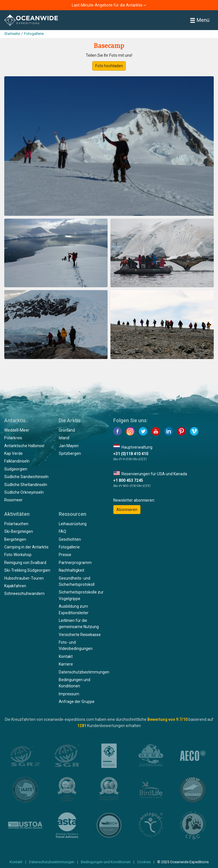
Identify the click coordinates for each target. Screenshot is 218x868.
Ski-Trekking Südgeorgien (27, 570)
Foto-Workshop (18, 555)
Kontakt (66, 656)
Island (64, 438)
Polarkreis (13, 438)
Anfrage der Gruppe (77, 702)
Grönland (67, 430)
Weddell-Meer (17, 430)
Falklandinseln (17, 461)
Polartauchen (16, 524)
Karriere (66, 664)
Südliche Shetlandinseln (26, 485)
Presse (65, 555)
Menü (200, 20)
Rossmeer (13, 500)
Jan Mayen (69, 446)
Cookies (144, 862)
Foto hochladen (109, 66)
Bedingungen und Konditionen (106, 862)
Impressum (69, 694)
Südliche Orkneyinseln (24, 492)
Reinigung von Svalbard (25, 563)
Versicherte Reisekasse (80, 635)
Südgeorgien (16, 469)
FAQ (62, 531)
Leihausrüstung (73, 524)
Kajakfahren (15, 586)
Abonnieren (127, 510)
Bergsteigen (15, 539)
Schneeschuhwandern (24, 594)
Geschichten (70, 539)
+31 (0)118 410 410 (131, 454)
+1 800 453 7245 (128, 480)
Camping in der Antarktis (26, 547)
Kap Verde (13, 453)
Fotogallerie (69, 547)
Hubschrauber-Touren (24, 578)
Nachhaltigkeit (72, 570)
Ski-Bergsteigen (19, 531)
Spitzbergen (70, 453)
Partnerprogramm (75, 563)
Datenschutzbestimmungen (84, 672)
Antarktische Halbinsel (24, 446)
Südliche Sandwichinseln (26, 477)
